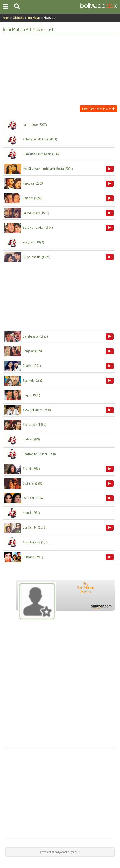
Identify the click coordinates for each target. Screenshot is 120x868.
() (35, 124)
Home (6, 18)
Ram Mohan (34, 18)
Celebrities (18, 18)
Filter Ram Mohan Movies (98, 109)
